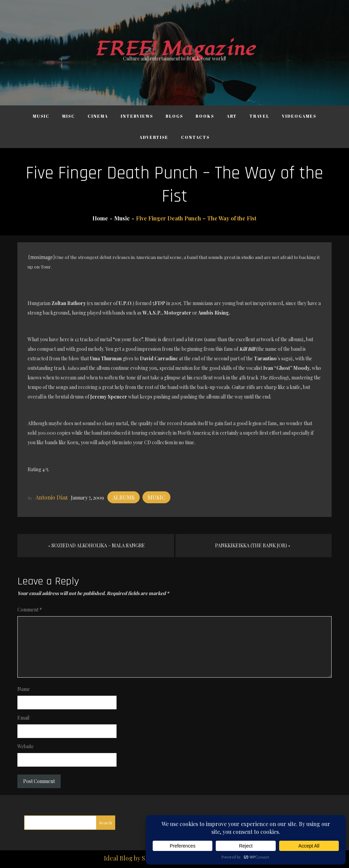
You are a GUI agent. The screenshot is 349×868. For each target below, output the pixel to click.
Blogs (174, 116)
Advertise (154, 137)
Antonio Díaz (51, 497)
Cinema (98, 116)
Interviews (137, 116)
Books (205, 116)
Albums (124, 497)
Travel (259, 116)
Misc (69, 116)
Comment (30, 610)
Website (26, 746)
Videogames (299, 116)
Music (41, 116)
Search (106, 823)
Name (24, 689)
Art (232, 116)
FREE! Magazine (174, 49)
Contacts (195, 137)
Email (23, 718)
